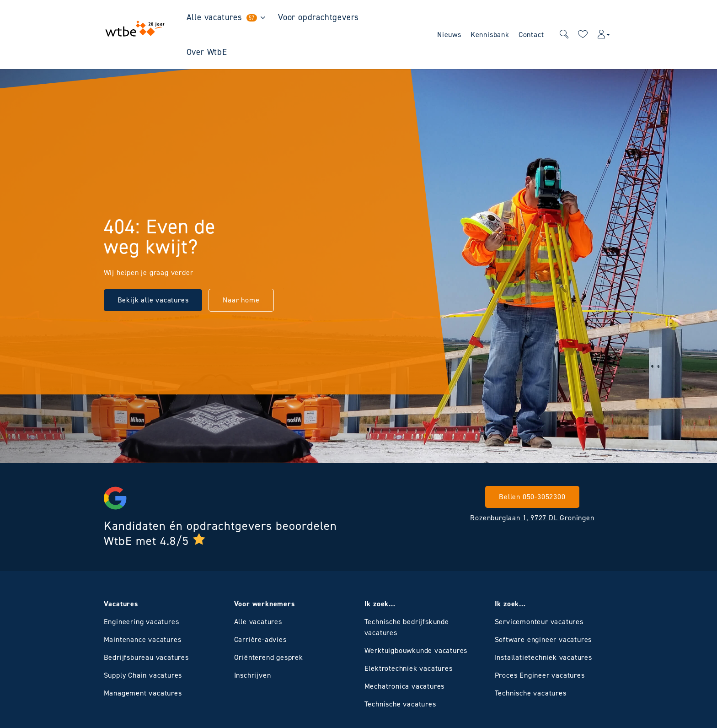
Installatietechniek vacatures (543, 657)
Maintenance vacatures (143, 639)
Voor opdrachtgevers (318, 17)
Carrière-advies (260, 639)
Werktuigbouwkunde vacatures (416, 650)
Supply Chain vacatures (143, 675)
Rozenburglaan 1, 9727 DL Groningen (532, 518)
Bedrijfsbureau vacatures (146, 657)
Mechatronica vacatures (405, 686)
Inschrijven (253, 675)
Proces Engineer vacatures (540, 675)
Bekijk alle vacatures (153, 300)
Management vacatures (143, 693)
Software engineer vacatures (543, 639)
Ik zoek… (380, 604)
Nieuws (449, 35)
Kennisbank (490, 35)
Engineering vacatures (142, 622)
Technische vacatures (400, 704)
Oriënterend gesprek (269, 657)
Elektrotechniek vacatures (409, 668)
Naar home (241, 300)
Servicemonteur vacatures (539, 622)
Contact (531, 35)
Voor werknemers (265, 604)
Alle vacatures (222, 17)
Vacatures (121, 604)
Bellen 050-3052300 (532, 497)
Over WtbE (207, 52)
